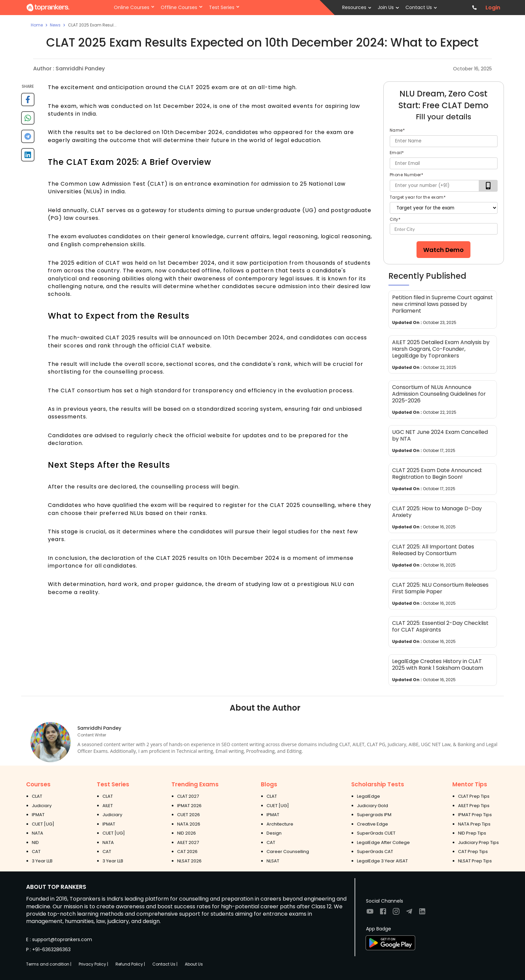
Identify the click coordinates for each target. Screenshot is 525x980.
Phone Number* (407, 175)
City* (395, 219)
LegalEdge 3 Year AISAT (382, 861)
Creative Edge (372, 824)
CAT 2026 (187, 852)
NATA (37, 833)
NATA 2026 (189, 824)
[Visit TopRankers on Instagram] (396, 913)
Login (493, 8)
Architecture (280, 824)
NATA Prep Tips (474, 824)
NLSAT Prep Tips (475, 861)
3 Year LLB (42, 861)
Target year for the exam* (418, 197)
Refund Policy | (130, 964)
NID (35, 842)
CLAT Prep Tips (474, 796)
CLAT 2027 (188, 796)
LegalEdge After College (383, 842)
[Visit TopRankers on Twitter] (409, 913)
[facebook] (28, 102)
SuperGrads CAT (375, 852)
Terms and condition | (49, 964)
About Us (194, 964)
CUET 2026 (189, 815)
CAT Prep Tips (473, 852)
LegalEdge (368, 796)
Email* (397, 153)
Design (274, 833)
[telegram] (28, 139)
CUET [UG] (43, 824)
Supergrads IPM (374, 815)
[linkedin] (28, 157)
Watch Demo (443, 250)
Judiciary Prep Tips (478, 842)
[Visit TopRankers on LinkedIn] (422, 913)
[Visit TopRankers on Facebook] (383, 913)
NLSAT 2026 (189, 861)
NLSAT (273, 861)
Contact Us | (165, 964)
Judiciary (42, 806)
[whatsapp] (28, 120)
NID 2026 (186, 833)
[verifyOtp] (488, 186)
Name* (397, 130)
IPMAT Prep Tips (475, 815)
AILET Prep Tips (474, 806)
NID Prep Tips (472, 833)
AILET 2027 (188, 842)
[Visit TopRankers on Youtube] (370, 913)
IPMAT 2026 (189, 806)
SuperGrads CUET (376, 833)
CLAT (37, 796)
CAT (36, 852)
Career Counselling (288, 852)
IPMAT (38, 815)
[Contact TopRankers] (475, 8)
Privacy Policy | (93, 964)
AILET (108, 806)
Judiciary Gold (372, 806)
